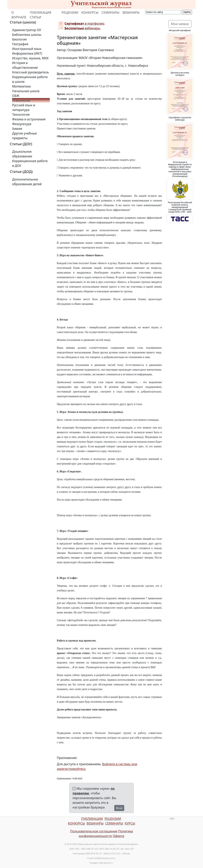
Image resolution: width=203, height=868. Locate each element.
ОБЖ (16, 96)
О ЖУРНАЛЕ (19, 15)
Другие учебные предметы (24, 136)
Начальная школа (26, 91)
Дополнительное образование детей (27, 182)
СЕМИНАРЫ (110, 13)
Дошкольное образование (22, 154)
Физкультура (22, 124)
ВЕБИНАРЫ (131, 13)
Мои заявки (180, 24)
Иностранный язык (27, 49)
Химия (17, 129)
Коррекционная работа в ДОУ (30, 163)
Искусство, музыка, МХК (30, 58)
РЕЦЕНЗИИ (70, 13)
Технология (21, 115)
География (20, 44)
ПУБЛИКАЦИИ (92, 819)
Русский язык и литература (24, 107)
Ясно (119, 808)
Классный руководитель (30, 72)
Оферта (118, 836)
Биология (19, 39)
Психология (21, 100)
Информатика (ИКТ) (27, 53)
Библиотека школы (27, 35)
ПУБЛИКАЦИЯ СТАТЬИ (40, 15)
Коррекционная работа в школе (30, 79)
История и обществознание (25, 65)
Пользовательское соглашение (94, 831)
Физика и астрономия (29, 119)
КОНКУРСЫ (90, 13)
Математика (21, 86)
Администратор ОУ (27, 30)
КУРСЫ (130, 823)
